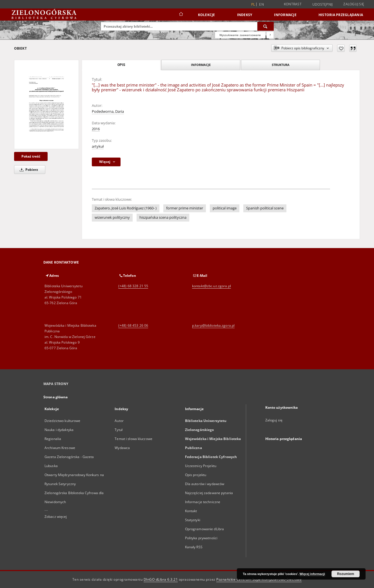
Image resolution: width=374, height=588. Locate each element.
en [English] (261, 4)
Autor (119, 421)
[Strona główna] (181, 15)
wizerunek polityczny (112, 217)
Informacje (285, 15)
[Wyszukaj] (266, 26)
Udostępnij (323, 5)
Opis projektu (196, 475)
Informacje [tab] (201, 65)
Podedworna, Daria (108, 111)
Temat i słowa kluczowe (133, 439)
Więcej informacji (312, 574)
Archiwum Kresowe (60, 448)
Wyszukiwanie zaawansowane (240, 35)
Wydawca (122, 448)
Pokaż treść (31, 156)
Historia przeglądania (341, 15)
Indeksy (245, 15)
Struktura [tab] (281, 65)
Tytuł (119, 430)
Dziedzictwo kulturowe (63, 421)
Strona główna (56, 397)
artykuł (98, 146)
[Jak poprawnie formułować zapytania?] (270, 35)
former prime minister (185, 208)
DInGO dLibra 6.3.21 (161, 579)
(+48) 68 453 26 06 (133, 325)
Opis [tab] (121, 65)
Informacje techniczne (203, 502)
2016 (96, 129)
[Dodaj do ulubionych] (341, 48)
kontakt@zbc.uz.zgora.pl (212, 286)
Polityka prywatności (201, 538)
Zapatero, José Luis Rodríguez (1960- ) (126, 208)
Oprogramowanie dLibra (205, 529)
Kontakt (191, 511)
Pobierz (28, 170)
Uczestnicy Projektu (201, 466)
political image (225, 208)
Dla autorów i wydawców (205, 484)
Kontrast (293, 4)
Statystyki (193, 520)
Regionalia (53, 439)
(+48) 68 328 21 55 (133, 286)
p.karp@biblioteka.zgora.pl (213, 325)
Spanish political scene (265, 208)
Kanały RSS (194, 547)
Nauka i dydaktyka (59, 430)
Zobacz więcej (56, 517)
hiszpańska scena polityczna (163, 217)
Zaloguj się (354, 4)
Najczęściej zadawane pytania (209, 493)
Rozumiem (346, 574)
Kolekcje (207, 15)
